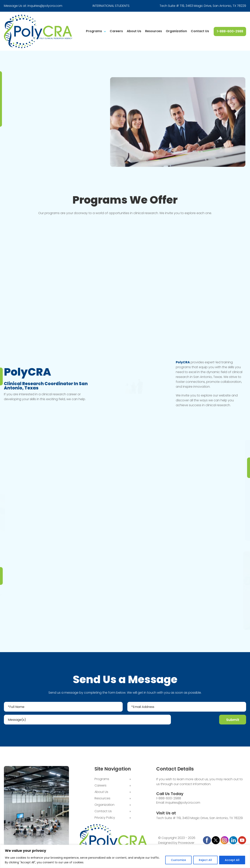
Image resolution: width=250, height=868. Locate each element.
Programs (94, 31)
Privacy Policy (105, 818)
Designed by (168, 843)
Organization (176, 31)
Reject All (205, 860)
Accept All (232, 860)
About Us (134, 31)
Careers (116, 31)
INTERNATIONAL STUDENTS (111, 6)
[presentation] (195, 720)
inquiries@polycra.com (45, 6)
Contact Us (200, 31)
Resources (154, 31)
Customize (178, 860)
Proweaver (186, 843)
